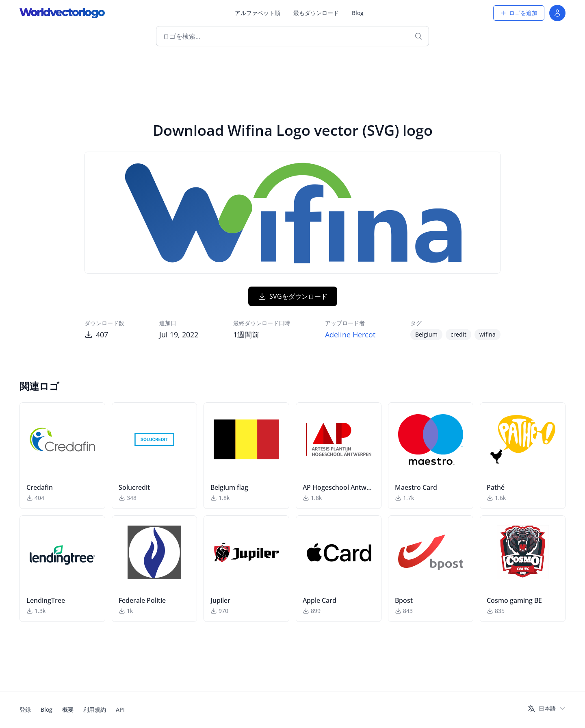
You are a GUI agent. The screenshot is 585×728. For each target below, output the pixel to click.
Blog (358, 13)
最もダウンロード (316, 13)
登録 (25, 710)
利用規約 (95, 710)
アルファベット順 (258, 13)
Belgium (426, 334)
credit (458, 334)
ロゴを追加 (519, 13)
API (120, 710)
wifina (487, 334)
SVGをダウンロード (293, 296)
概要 (68, 710)
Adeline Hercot (350, 335)
